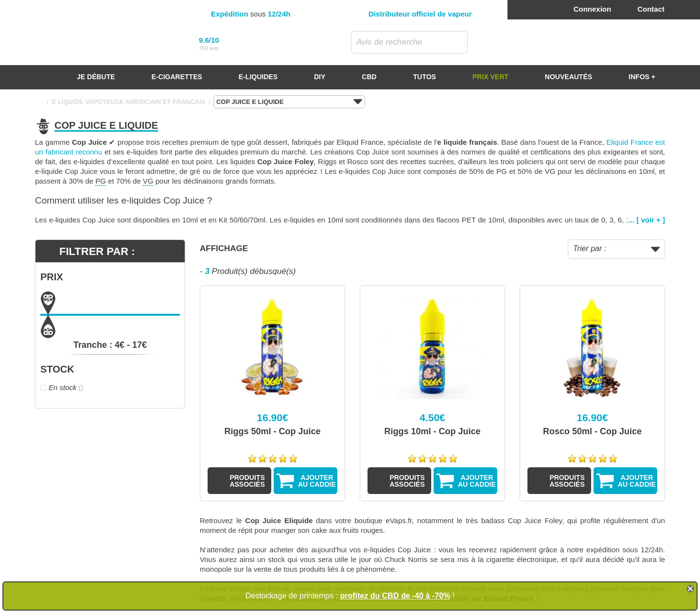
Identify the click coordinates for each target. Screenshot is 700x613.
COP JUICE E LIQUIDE (289, 102)
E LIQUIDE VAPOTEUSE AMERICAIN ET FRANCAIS (129, 102)
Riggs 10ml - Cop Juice (432, 431)
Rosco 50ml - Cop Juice (592, 431)
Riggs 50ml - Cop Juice (272, 431)
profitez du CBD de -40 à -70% (395, 596)
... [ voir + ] (647, 220)
